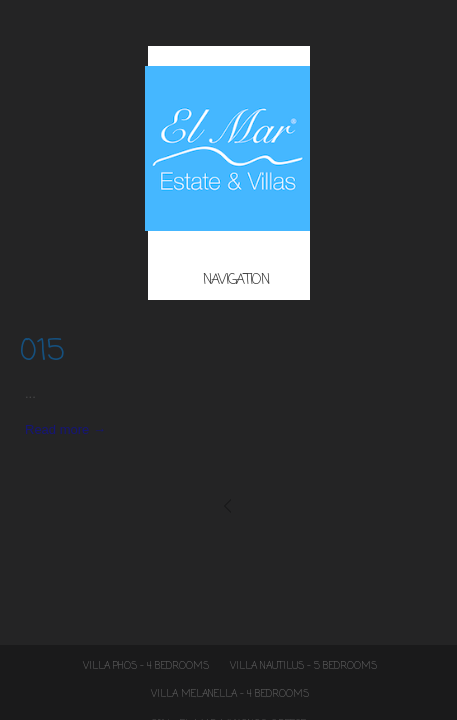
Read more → (65, 429)
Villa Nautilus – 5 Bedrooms (303, 666)
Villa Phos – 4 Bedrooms (146, 666)
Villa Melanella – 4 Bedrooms (230, 694)
